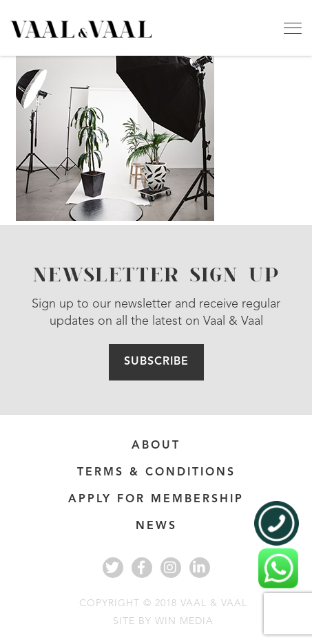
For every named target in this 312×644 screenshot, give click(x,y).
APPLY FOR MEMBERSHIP (156, 500)
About (156, 446)
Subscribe (156, 362)
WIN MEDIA (184, 621)
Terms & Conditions (156, 473)
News (156, 526)
